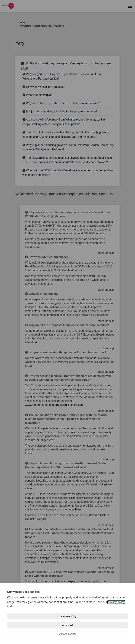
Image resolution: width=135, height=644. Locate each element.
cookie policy (20, 606)
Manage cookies (67, 634)
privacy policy (116, 602)
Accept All (67, 625)
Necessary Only (68, 616)
